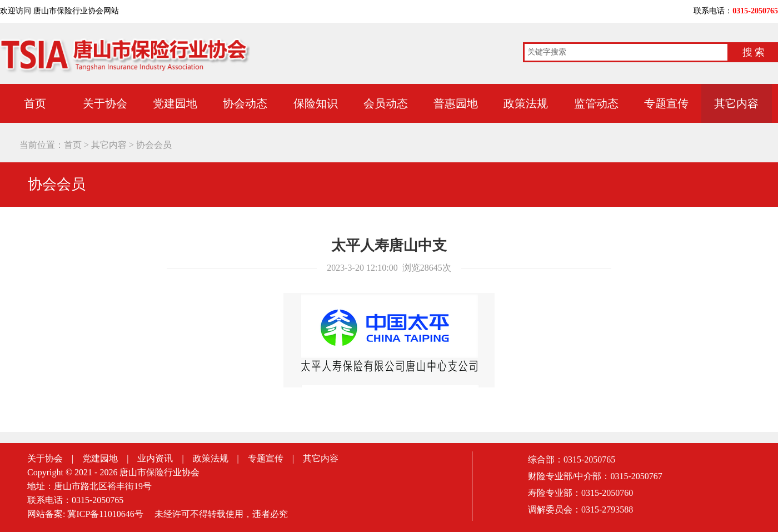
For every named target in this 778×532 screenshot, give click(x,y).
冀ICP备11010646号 (105, 514)
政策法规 (526, 103)
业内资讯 (155, 458)
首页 (73, 145)
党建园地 (175, 103)
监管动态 (596, 103)
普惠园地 (456, 103)
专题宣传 (666, 103)
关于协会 (105, 103)
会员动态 (386, 103)
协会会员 (154, 145)
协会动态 (245, 103)
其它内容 (736, 103)
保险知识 (316, 103)
